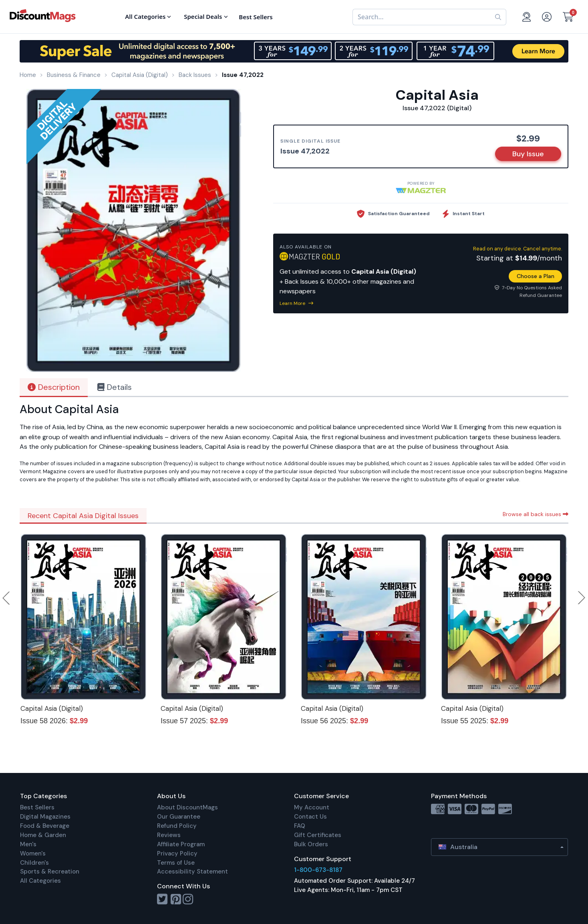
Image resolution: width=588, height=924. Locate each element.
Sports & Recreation (50, 872)
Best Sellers (37, 807)
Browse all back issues (536, 514)
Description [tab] (54, 387)
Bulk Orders (311, 844)
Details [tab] (115, 387)
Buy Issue (528, 154)
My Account (312, 807)
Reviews (169, 835)
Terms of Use (176, 863)
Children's (34, 863)
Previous (7, 598)
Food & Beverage (45, 826)
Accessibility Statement (192, 872)
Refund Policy (177, 826)
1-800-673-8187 (318, 870)
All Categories (40, 881)
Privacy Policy (177, 853)
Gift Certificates (318, 835)
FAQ (300, 826)
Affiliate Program (181, 844)
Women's (33, 853)
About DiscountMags (187, 807)
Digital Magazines (45, 817)
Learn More (296, 303)
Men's (28, 844)
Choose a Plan (536, 276)
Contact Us (310, 817)
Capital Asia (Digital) (52, 708)
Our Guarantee (179, 817)
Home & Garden (43, 835)
